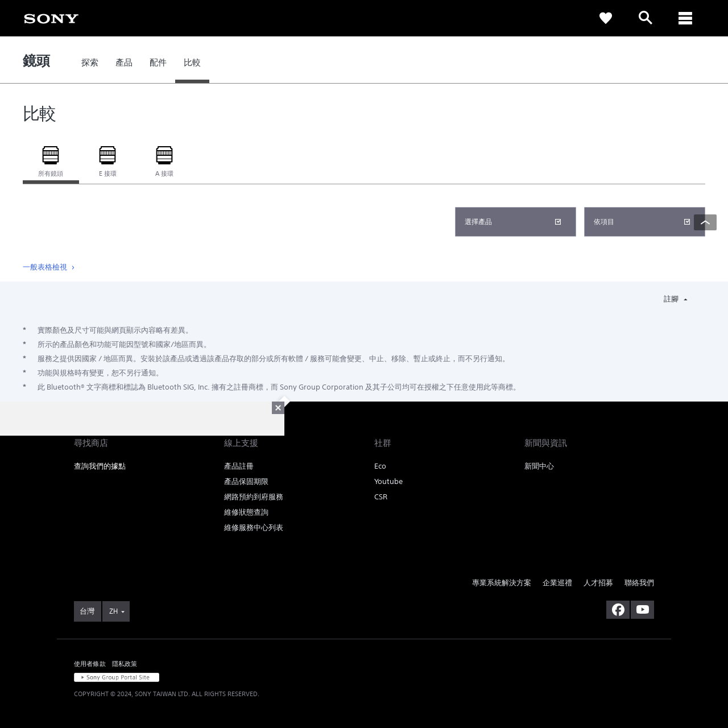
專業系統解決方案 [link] (502, 583)
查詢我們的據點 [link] (100, 466)
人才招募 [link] (598, 583)
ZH (113, 611)
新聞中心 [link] (539, 466)
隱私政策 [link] (125, 663)
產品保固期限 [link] (246, 481)
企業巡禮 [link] (557, 583)
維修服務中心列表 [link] (254, 528)
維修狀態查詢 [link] (246, 512)
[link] (51, 18)
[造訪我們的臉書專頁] (618, 610)
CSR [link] (381, 497)
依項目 (604, 222)
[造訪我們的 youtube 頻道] (642, 610)
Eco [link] (380, 466)
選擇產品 (478, 222)
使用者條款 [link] (90, 663)
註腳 (672, 299)
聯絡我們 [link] (639, 583)
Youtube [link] (388, 481)
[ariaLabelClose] (685, 18)
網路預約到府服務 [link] (254, 497)
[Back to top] (705, 222)
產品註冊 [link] (239, 466)
